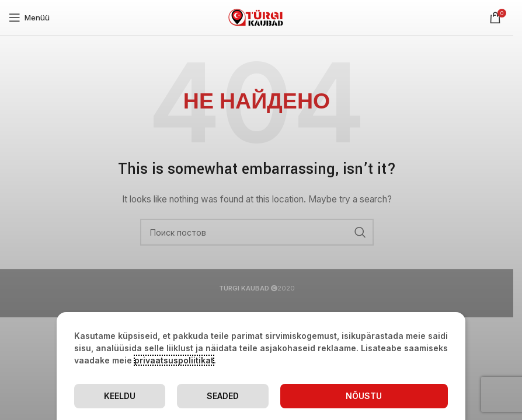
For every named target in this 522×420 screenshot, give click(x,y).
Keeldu (120, 396)
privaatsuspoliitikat (174, 360)
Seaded (223, 396)
